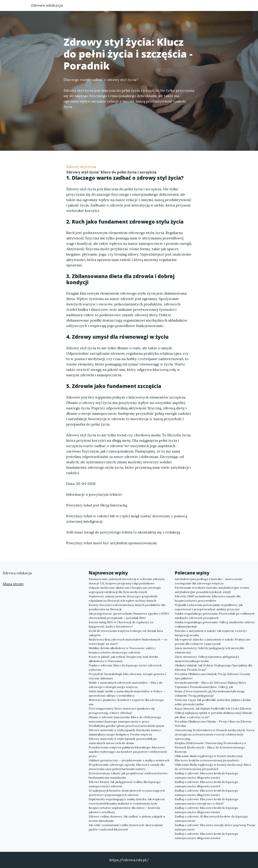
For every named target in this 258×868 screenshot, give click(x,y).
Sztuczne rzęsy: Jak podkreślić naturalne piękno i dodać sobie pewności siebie (213, 702)
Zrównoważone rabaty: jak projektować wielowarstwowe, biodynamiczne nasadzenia (129, 775)
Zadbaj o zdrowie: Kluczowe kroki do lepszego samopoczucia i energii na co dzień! (206, 801)
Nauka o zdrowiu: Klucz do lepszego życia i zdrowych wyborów (125, 667)
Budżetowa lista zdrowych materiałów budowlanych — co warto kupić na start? (128, 642)
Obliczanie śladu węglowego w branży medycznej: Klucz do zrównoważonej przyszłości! (213, 767)
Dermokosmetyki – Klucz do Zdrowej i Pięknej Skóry (210, 683)
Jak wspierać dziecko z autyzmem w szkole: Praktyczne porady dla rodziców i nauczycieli (213, 642)
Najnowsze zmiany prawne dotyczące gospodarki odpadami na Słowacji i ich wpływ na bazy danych (123, 598)
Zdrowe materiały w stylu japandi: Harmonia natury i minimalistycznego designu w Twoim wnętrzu (125, 732)
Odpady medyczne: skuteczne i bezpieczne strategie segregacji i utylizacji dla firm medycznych (125, 590)
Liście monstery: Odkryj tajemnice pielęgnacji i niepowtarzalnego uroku (207, 659)
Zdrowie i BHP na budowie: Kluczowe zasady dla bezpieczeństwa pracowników (208, 598)
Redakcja (199, 6)
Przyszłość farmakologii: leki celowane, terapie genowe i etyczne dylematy (127, 676)
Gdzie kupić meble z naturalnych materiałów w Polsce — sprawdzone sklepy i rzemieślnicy (127, 693)
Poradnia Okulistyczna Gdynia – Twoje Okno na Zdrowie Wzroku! (213, 724)
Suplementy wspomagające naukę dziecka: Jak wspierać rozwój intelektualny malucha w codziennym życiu (127, 801)
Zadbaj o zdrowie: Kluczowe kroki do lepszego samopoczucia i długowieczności (206, 775)
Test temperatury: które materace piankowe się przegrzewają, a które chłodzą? (122, 711)
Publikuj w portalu (172, 6)
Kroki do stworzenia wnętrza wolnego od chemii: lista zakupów (126, 633)
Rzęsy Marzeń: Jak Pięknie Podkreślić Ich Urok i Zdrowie (213, 708)
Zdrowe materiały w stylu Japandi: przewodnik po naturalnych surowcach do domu (123, 741)
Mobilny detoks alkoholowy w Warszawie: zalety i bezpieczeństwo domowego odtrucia (122, 650)
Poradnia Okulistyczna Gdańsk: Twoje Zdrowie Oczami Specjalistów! (212, 676)
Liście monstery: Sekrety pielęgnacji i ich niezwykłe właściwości (210, 650)
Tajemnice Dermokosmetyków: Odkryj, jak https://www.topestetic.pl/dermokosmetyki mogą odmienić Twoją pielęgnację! (210, 691)
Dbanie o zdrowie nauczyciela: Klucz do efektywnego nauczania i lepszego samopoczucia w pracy (125, 719)
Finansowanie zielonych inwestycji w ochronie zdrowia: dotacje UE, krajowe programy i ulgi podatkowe (127, 581)
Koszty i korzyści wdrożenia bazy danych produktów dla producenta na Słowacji (127, 607)
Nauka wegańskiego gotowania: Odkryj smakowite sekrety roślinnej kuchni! (215, 624)
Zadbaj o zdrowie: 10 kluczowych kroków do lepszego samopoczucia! (211, 819)
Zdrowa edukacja (49, 6)
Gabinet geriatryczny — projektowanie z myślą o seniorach (129, 760)
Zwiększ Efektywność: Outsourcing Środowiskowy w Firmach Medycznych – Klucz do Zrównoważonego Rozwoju (211, 747)
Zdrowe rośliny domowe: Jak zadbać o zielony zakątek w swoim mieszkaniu (127, 819)
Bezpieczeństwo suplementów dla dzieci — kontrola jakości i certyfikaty (124, 810)
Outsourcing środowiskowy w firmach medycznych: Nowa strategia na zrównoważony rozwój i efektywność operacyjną (215, 734)
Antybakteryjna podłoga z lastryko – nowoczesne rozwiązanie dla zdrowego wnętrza (209, 581)
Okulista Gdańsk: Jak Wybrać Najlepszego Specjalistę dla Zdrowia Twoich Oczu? (213, 667)
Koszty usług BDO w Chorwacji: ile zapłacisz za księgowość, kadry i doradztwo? (121, 624)
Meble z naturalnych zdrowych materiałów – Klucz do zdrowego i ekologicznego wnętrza (126, 685)
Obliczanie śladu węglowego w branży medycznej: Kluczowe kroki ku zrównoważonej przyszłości (209, 758)
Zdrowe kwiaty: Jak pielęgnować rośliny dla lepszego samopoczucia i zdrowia (125, 784)
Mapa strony (13, 584)
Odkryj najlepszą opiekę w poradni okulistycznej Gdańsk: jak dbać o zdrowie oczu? (214, 715)
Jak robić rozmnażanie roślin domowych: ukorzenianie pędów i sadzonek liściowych (126, 827)
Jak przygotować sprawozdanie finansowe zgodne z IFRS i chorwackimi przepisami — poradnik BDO (129, 616)
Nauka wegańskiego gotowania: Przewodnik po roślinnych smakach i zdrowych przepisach (215, 616)
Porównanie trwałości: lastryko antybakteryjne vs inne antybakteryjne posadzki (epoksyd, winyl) (212, 590)
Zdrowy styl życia (81, 167)
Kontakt (219, 6)
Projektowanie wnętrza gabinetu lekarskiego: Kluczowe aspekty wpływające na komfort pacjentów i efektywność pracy (128, 752)
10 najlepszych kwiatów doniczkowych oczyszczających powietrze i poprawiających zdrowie (127, 793)
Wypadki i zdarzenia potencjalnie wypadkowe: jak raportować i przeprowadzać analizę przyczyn (209, 607)
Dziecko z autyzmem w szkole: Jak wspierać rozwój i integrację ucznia (211, 633)
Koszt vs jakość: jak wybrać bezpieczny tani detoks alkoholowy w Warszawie (123, 659)
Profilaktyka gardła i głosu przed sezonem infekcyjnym (126, 726)
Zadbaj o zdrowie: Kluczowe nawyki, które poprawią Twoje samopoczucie (215, 827)
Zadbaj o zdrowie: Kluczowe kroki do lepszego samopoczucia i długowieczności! (206, 784)
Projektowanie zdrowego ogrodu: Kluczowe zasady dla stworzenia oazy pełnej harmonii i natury (127, 767)
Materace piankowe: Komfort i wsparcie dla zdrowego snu (126, 702)
